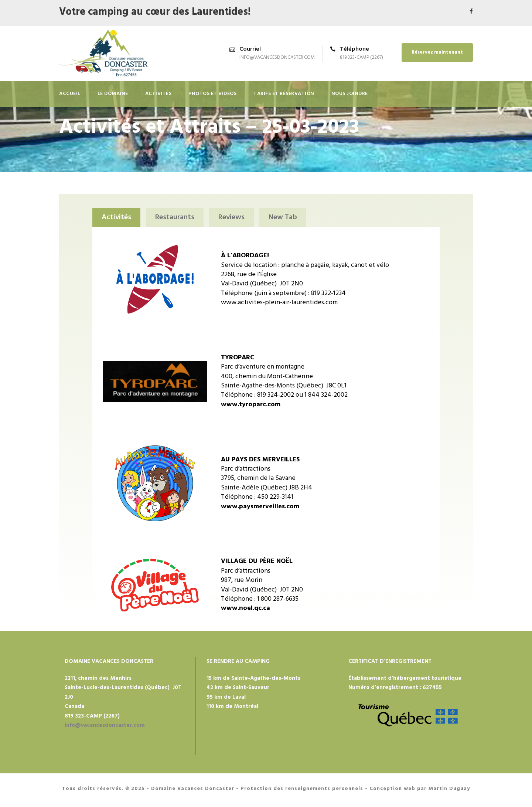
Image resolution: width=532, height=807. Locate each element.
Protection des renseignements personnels (302, 789)
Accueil (70, 94)
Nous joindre (350, 94)
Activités (158, 94)
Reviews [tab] (231, 217)
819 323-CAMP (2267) (362, 57)
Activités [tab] (116, 217)
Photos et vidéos (212, 94)
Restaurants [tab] (175, 217)
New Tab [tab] (283, 217)
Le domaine (113, 94)
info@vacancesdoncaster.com (277, 57)
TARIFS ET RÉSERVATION (284, 94)
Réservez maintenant (437, 52)
